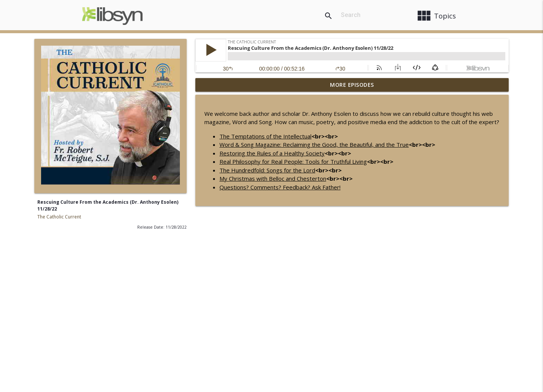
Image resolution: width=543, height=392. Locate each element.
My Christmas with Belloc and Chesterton (273, 178)
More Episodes (352, 85)
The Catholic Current (59, 217)
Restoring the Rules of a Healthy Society (272, 153)
